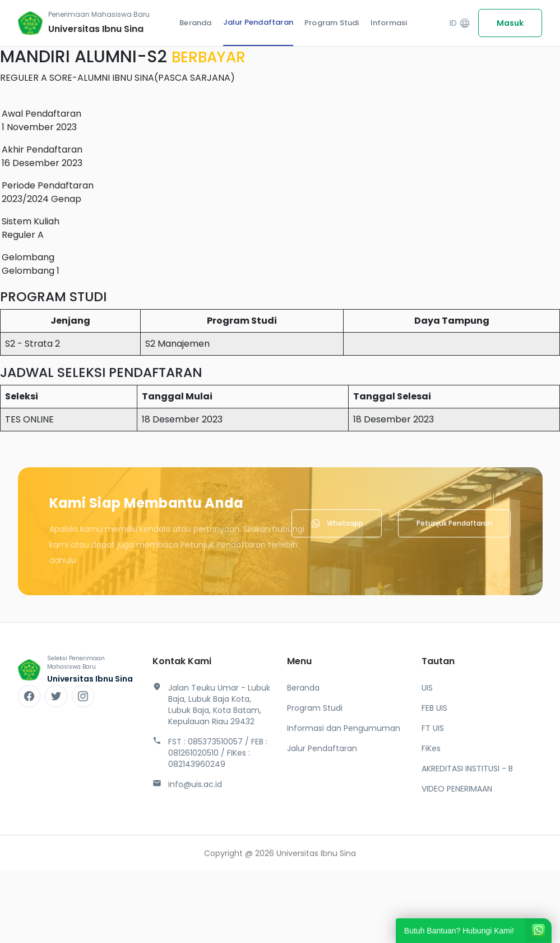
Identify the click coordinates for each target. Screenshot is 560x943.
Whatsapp (337, 523)
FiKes (431, 748)
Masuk (510, 23)
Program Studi (332, 23)
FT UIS (433, 728)
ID (460, 23)
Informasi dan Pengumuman (344, 728)
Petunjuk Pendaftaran (454, 523)
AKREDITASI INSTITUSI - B (467, 769)
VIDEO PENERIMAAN (457, 789)
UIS (427, 688)
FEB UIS (434, 708)
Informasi (389, 23)
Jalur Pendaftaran (258, 22)
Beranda (195, 23)
